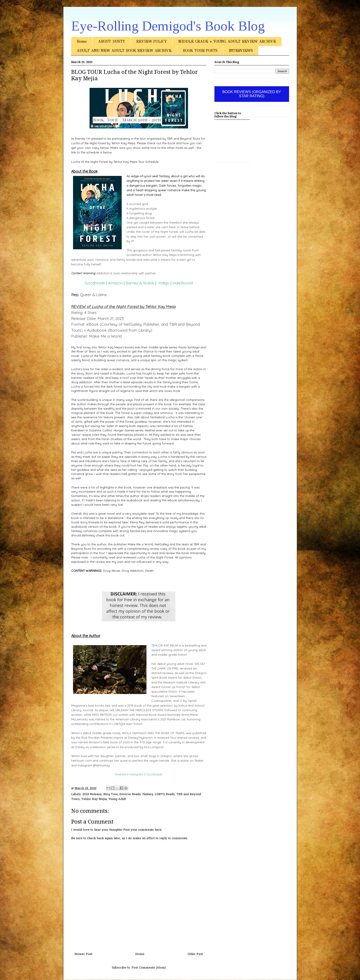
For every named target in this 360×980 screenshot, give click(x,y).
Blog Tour (111, 794)
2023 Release (92, 794)
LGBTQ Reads (165, 794)
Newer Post (83, 954)
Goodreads (95, 283)
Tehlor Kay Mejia (94, 799)
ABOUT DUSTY (112, 41)
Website (121, 774)
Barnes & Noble (140, 283)
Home (82, 41)
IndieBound (183, 283)
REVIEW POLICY (152, 41)
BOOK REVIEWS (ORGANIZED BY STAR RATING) (252, 94)
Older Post (195, 954)
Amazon (115, 283)
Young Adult (117, 799)
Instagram (136, 774)
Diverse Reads (130, 794)
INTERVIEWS (241, 51)
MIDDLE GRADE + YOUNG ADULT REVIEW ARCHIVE (227, 41)
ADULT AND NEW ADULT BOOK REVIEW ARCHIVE (124, 51)
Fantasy (148, 794)
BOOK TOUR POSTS (200, 51)
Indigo (164, 283)
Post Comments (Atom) (149, 968)
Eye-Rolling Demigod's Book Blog (168, 26)
